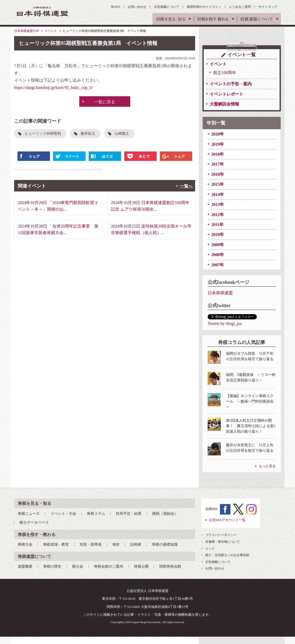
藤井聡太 (88, 134)
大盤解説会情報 (224, 104)
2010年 (218, 235)
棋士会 (78, 566)
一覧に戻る (105, 102)
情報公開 (141, 566)
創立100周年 (225, 73)
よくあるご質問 (240, 7)
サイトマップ (268, 7)
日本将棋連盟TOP (26, 31)
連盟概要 (25, 566)
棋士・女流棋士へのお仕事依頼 (227, 555)
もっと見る (267, 466)
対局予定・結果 (129, 514)
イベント (51, 31)
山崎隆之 (122, 134)
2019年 (218, 144)
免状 (116, 544)
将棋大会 (25, 544)
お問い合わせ (137, 7)
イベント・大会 (63, 514)
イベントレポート (226, 94)
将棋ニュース (29, 514)
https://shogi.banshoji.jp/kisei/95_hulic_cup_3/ (53, 87)
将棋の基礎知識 (165, 544)
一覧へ (186, 186)
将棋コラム (96, 514)
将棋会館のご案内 (109, 566)
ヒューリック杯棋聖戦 (43, 134)
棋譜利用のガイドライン (204, 7)
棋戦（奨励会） (165, 514)
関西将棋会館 (170, 566)
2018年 (218, 154)
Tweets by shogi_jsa (225, 323)
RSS (117, 7)
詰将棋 (136, 544)
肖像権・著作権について (223, 542)
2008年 (218, 255)
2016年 (218, 174)
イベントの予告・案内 (231, 84)
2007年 (218, 265)
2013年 (218, 204)
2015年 (218, 184)
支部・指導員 (90, 544)
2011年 (217, 225)
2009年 (218, 245)
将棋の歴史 (52, 566)
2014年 (218, 194)
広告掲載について (167, 7)
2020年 (218, 134)
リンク (210, 549)
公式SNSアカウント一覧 (227, 520)
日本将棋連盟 (220, 293)
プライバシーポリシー (221, 535)
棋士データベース (34, 522)
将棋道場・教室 (56, 544)
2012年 (218, 215)
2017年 (218, 164)
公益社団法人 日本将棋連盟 (43, 11)
